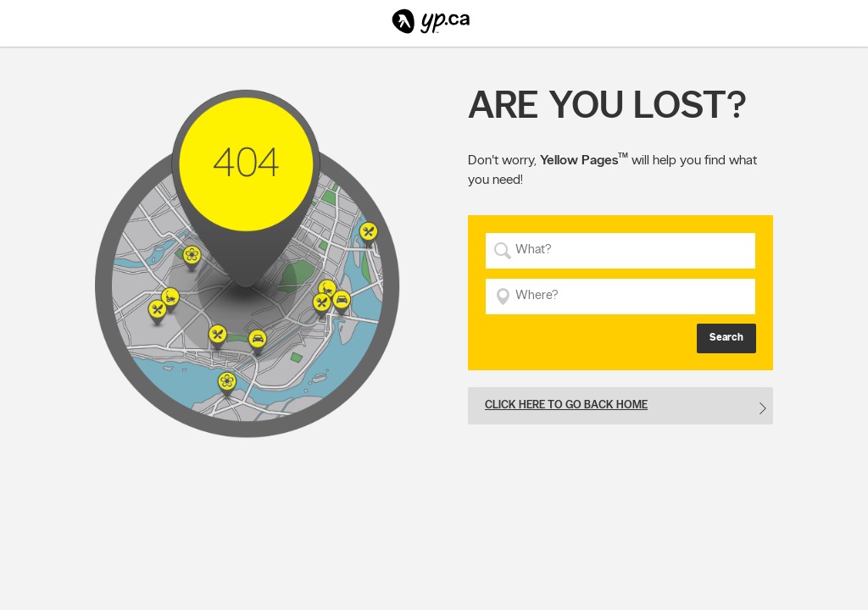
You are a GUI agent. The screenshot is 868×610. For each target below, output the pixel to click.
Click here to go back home (566, 405)
